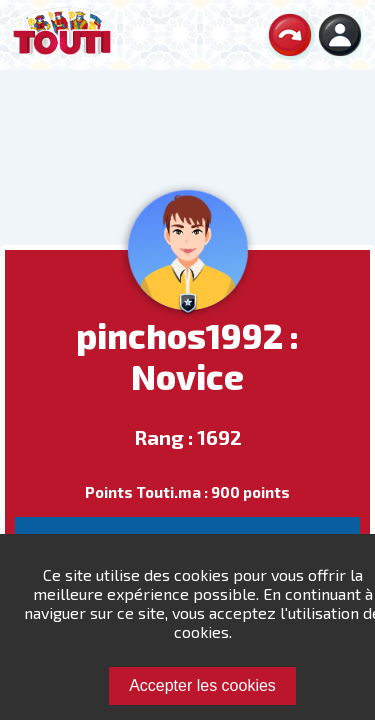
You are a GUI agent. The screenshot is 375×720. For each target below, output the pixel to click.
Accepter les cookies (202, 685)
